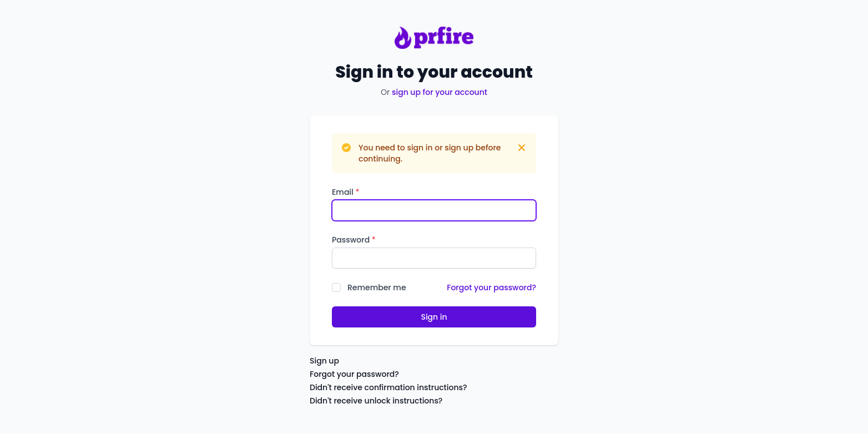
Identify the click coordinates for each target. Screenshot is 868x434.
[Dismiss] (522, 148)
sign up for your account (440, 92)
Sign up (324, 361)
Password (354, 240)
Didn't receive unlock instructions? (376, 401)
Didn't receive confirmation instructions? (388, 387)
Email (345, 192)
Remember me (377, 287)
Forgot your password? (491, 287)
